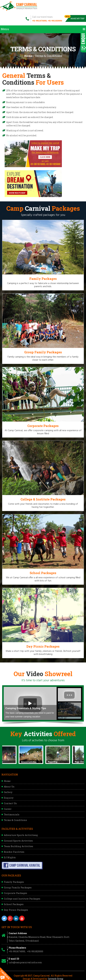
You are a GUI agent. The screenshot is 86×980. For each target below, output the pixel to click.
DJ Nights (10, 857)
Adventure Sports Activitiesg (21, 835)
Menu (43, 29)
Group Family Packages (18, 887)
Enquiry (9, 798)
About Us (9, 787)
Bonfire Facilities (14, 852)
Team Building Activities (18, 846)
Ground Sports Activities (18, 841)
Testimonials (12, 814)
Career (8, 809)
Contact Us (10, 803)
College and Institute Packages (22, 899)
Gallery (8, 792)
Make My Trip (75, 17)
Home (28, 56)
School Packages (14, 904)
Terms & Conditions (15, 820)
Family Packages (14, 882)
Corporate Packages (15, 893)
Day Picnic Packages (16, 910)
